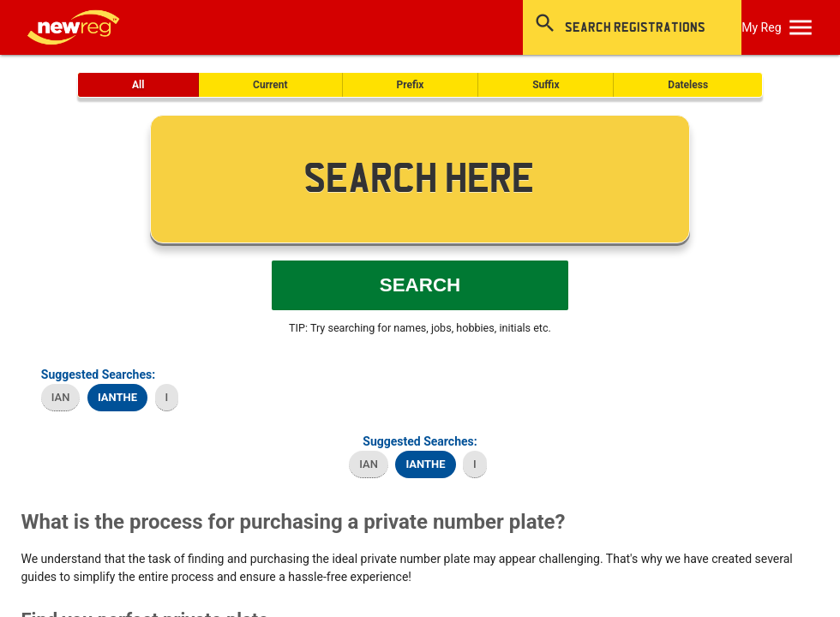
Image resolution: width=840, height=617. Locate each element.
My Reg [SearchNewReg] (761, 27)
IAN (61, 397)
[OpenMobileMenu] (801, 27)
